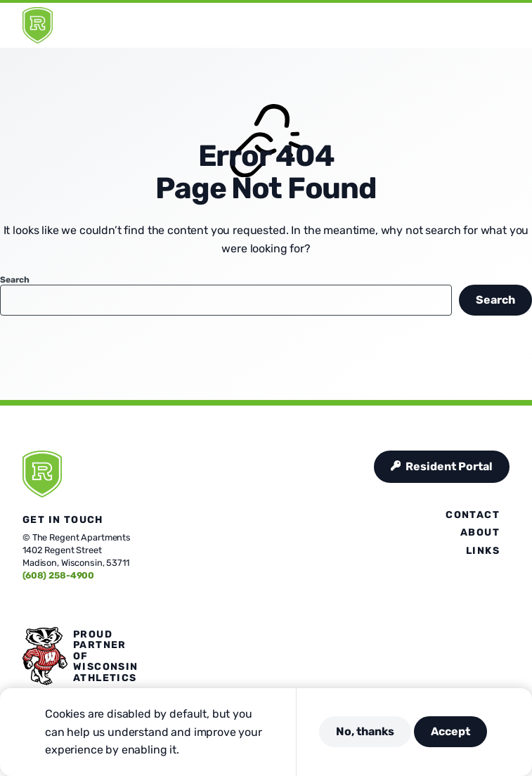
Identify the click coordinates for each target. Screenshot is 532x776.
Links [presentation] (483, 551)
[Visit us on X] (45, 604)
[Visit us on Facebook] (28, 604)
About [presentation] (480, 532)
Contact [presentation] (473, 515)
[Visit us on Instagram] (62, 604)
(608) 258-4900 (58, 575)
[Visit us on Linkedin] (96, 604)
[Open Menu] (513, 25)
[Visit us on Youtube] (112, 604)
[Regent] (38, 25)
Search (14, 280)
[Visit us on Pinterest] (79, 604)
